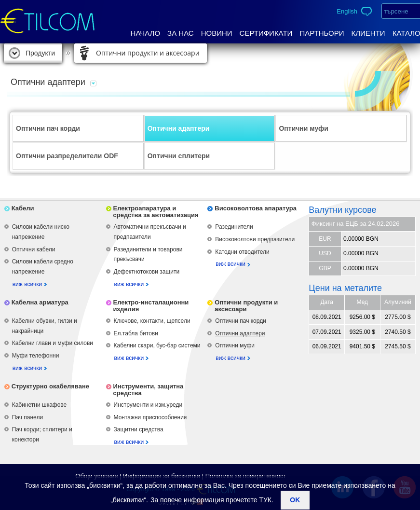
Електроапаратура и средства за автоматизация (156, 212)
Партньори (322, 33)
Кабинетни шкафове (40, 405)
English (347, 11)
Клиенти (368, 33)
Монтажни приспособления (150, 417)
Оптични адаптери (179, 128)
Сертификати (266, 33)
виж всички (27, 284)
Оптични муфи (304, 128)
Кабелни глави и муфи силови (53, 343)
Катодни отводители (242, 252)
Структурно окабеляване (50, 386)
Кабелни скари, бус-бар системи (157, 345)
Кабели (23, 208)
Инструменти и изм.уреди (148, 405)
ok (295, 500)
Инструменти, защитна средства (149, 390)
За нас (181, 33)
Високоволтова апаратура (256, 208)
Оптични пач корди (48, 128)
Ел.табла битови (136, 333)
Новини (217, 33)
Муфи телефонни (36, 356)
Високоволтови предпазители (255, 239)
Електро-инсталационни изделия (151, 306)
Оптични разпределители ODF (67, 156)
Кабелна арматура (40, 302)
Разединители (234, 227)
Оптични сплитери (179, 156)
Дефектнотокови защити (147, 272)
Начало (146, 33)
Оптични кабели (34, 249)
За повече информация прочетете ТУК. (212, 500)
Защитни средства (139, 429)
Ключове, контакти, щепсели (152, 321)
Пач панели (27, 417)
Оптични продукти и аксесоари (148, 53)
